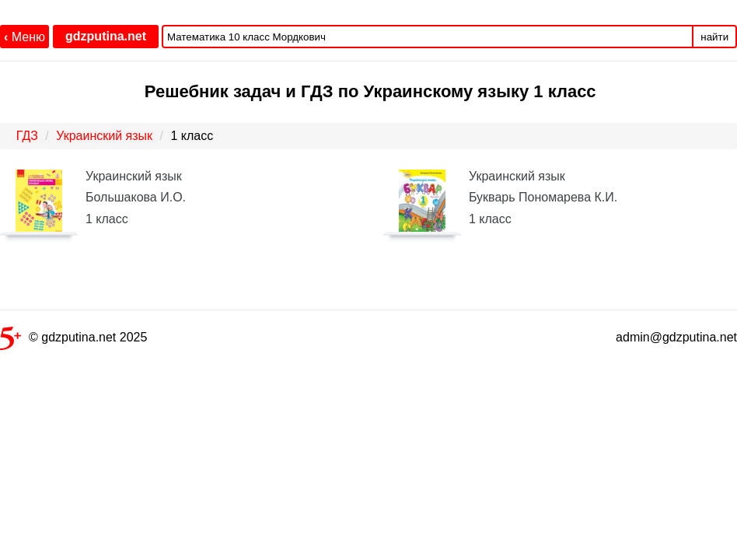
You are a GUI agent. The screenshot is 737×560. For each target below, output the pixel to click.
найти (714, 37)
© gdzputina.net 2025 (73, 340)
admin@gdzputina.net (676, 337)
